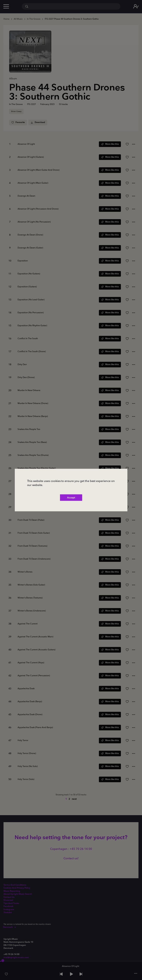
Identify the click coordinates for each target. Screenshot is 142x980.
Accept (71, 497)
